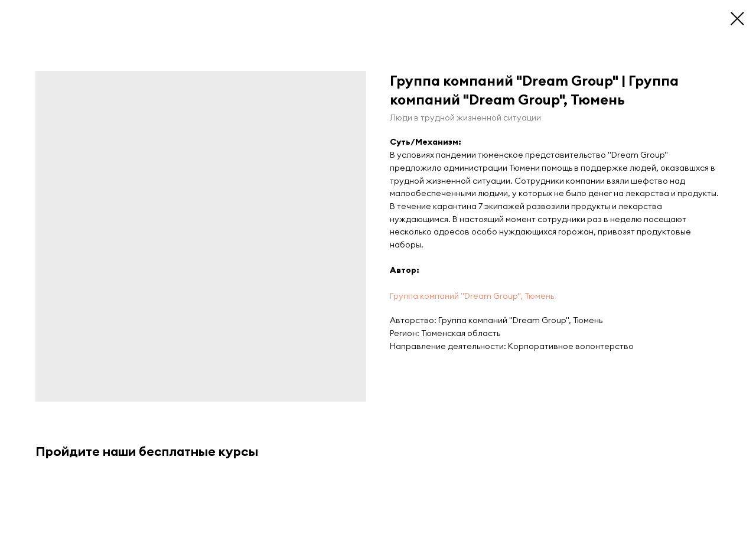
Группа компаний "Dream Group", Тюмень (472, 296)
